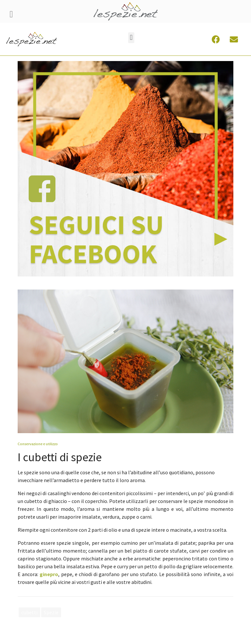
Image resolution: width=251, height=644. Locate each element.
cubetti (29, 612)
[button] (131, 38)
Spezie (51, 612)
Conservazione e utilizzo (38, 444)
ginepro (49, 574)
